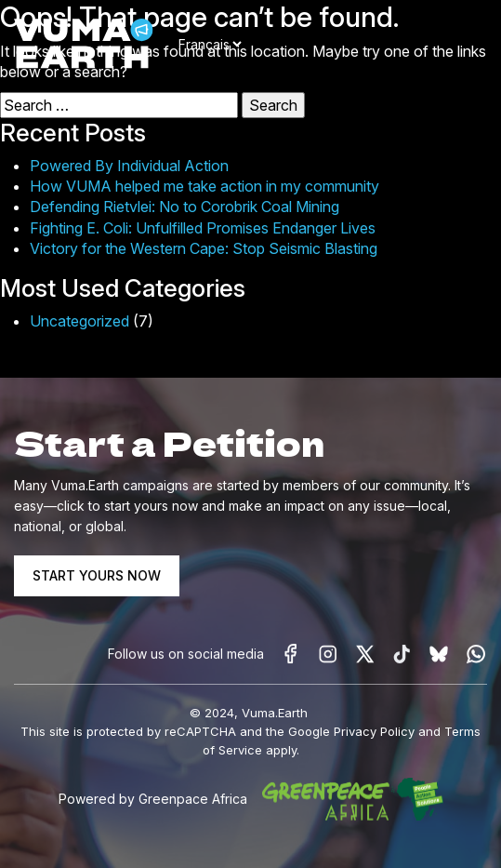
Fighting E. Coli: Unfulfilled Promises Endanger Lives (203, 228)
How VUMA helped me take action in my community (204, 186)
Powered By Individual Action (129, 166)
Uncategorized (79, 321)
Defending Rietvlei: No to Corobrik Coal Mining (185, 207)
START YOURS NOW (97, 575)
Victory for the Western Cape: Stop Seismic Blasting (204, 248)
